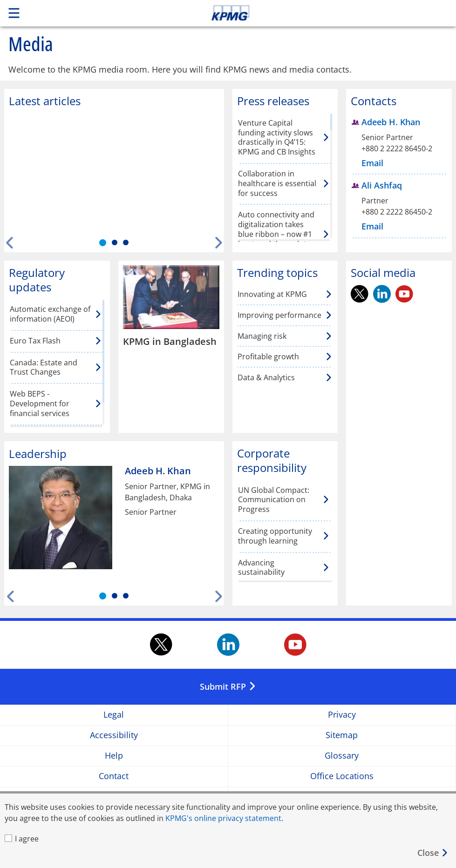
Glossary (342, 756)
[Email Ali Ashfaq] (374, 226)
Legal (114, 715)
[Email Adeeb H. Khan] (374, 163)
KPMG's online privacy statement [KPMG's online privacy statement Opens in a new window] (223, 818)
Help (114, 756)
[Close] (433, 853)
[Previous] (10, 243)
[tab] (103, 243)
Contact (114, 776)
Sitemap (342, 735)
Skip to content (320, 13)
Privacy (342, 715)
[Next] (218, 243)
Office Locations (342, 776)
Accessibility (114, 735)
